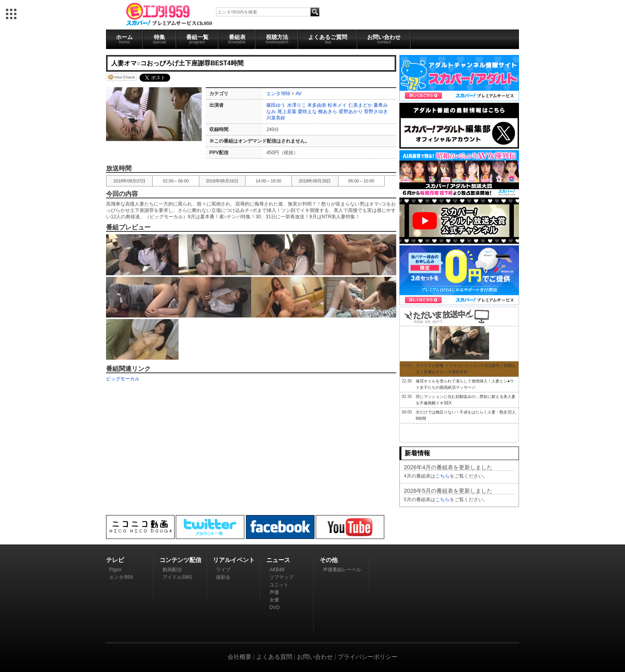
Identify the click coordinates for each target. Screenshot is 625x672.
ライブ (223, 570)
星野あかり (351, 112)
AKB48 (277, 570)
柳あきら (328, 112)
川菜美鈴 (276, 118)
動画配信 (172, 570)
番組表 (237, 39)
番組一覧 (197, 39)
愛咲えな (307, 112)
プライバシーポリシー (368, 657)
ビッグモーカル (123, 379)
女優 (274, 600)
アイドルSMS (177, 577)
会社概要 (240, 657)
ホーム (124, 39)
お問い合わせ (384, 39)
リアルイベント (234, 560)
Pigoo (115, 570)
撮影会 (223, 577)
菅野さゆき (376, 112)
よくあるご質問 (328, 39)
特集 (159, 39)
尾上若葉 (287, 112)
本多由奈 (317, 105)
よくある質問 (274, 657)
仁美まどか (360, 105)
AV (298, 94)
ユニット (279, 585)
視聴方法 (277, 39)
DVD (274, 607)
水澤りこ (297, 105)
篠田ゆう (276, 105)
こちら (442, 476)
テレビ (115, 560)
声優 (274, 592)
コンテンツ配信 (180, 560)
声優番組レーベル (342, 570)
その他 (329, 560)
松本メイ (337, 105)
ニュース (278, 560)
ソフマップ (281, 577)
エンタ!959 (278, 94)
